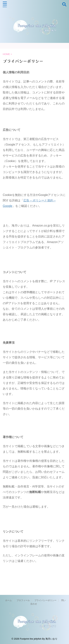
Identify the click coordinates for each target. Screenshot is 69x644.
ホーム (8, 600)
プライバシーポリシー (45, 600)
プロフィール (23, 600)
